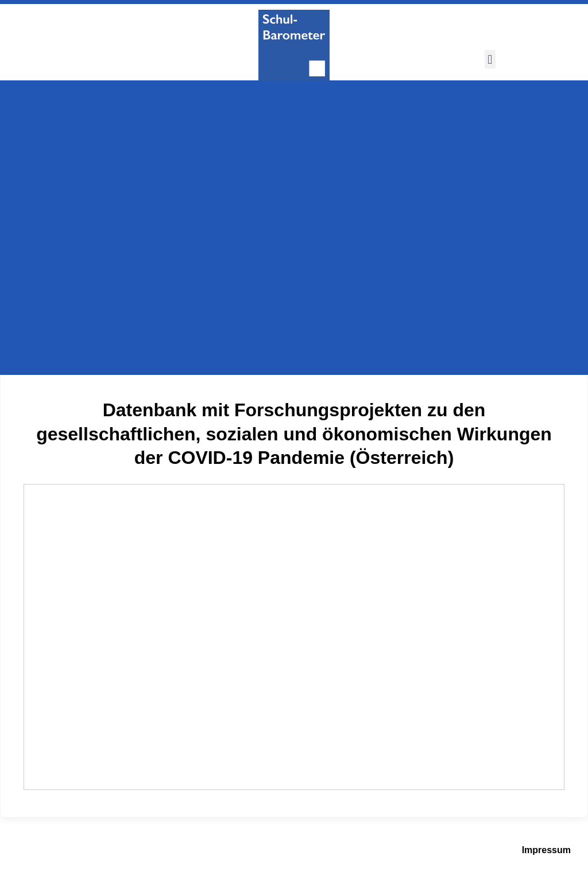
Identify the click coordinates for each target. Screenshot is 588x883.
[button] (490, 59)
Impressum (546, 850)
